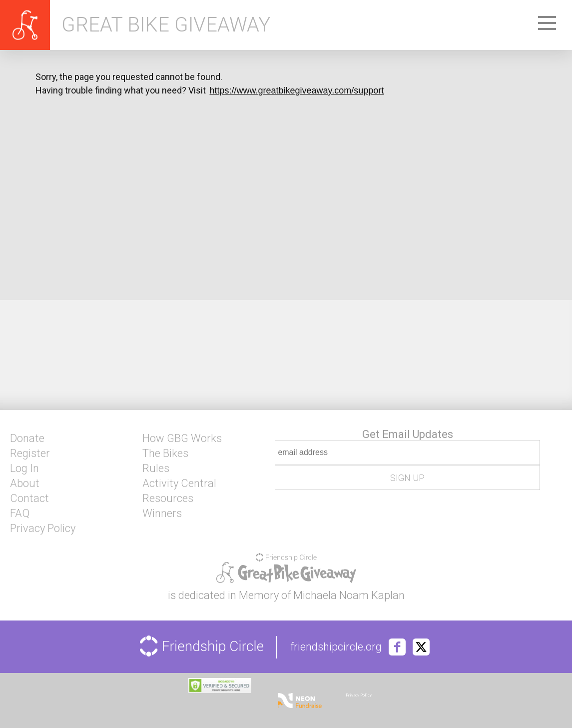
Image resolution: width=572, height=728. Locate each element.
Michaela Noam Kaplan (349, 595)
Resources (168, 498)
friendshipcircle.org (336, 647)
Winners (162, 513)
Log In (24, 468)
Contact (29, 498)
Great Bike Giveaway (166, 25)
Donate (27, 438)
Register (30, 453)
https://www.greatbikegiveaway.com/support (297, 90)
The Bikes (165, 453)
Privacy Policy (43, 528)
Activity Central (179, 483)
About (25, 483)
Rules (156, 468)
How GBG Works (182, 438)
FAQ (20, 513)
